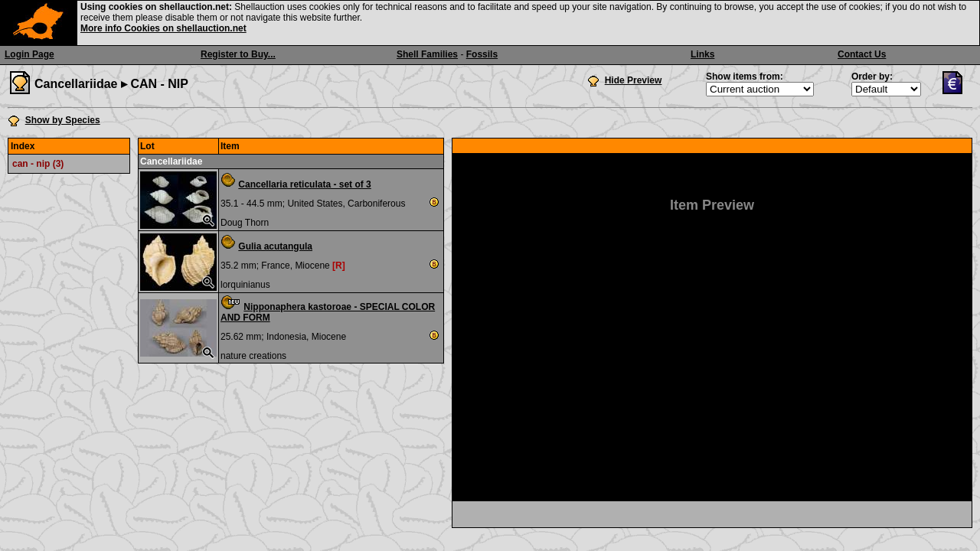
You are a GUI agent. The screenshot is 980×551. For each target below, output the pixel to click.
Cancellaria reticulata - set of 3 (304, 184)
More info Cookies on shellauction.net (163, 28)
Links (702, 54)
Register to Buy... (238, 54)
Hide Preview (634, 80)
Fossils (482, 54)
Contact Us (862, 54)
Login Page (29, 54)
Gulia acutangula (275, 246)
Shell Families (427, 54)
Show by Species (63, 120)
